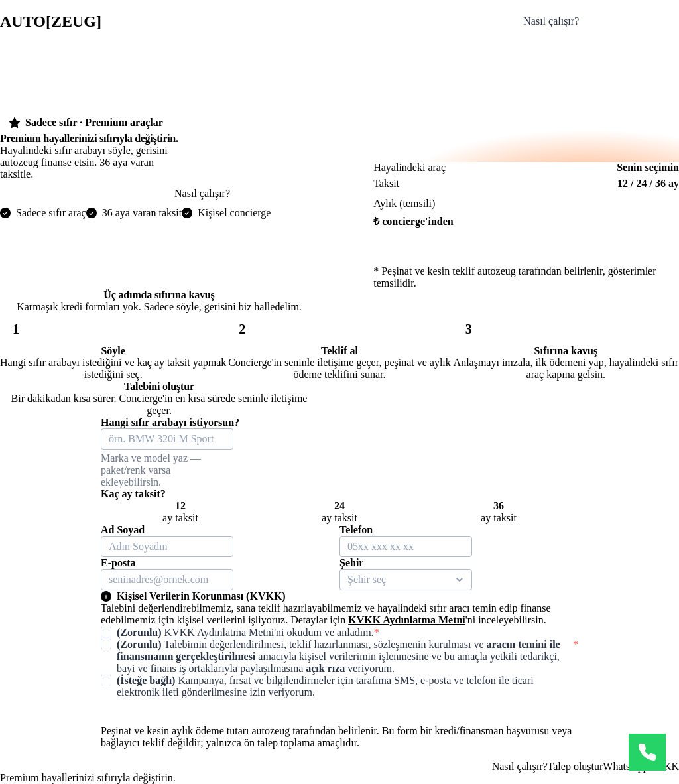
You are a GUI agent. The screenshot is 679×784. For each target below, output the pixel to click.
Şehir (351, 563)
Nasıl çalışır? (551, 21)
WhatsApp (625, 766)
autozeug (51, 21)
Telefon (356, 530)
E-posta (118, 563)
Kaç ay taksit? (133, 494)
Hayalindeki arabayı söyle (87, 193)
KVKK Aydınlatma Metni (407, 620)
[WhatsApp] (647, 752)
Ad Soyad (123, 530)
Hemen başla (526, 252)
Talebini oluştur (635, 21)
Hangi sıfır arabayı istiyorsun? (170, 422)
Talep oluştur (576, 766)
